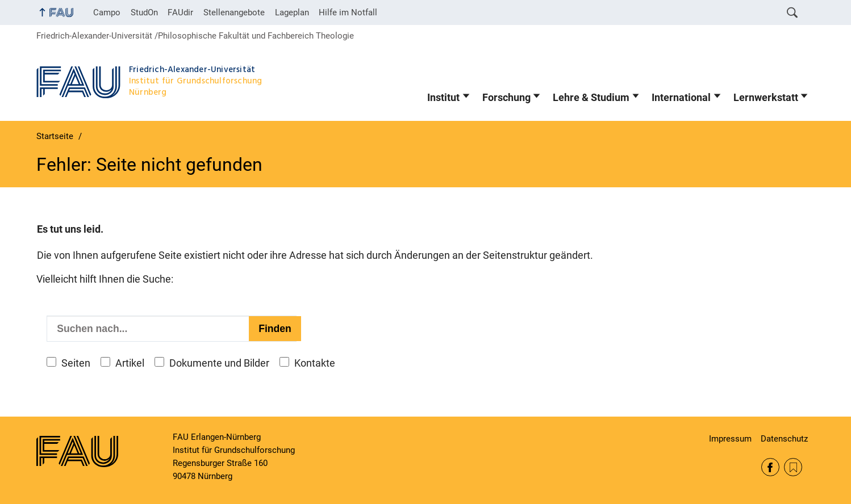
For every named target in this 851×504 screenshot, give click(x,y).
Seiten (76, 363)
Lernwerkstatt (766, 98)
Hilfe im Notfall (348, 12)
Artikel (130, 363)
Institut (443, 98)
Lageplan (292, 12)
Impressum (730, 439)
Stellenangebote (234, 12)
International (681, 98)
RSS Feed (793, 467)
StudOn (144, 12)
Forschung (506, 98)
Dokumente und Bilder (219, 363)
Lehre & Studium (591, 98)
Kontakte (315, 363)
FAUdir (180, 12)
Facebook (770, 467)
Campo (107, 12)
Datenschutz (784, 439)
